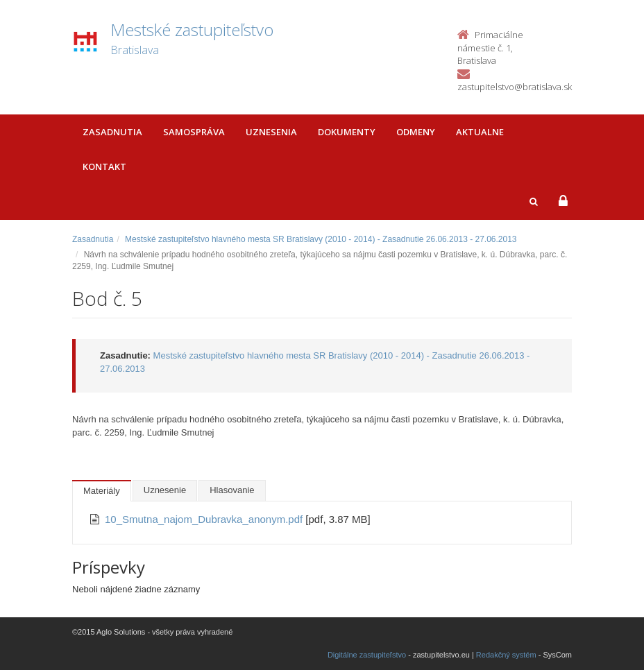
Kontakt (104, 166)
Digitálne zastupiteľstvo (367, 655)
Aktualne (480, 132)
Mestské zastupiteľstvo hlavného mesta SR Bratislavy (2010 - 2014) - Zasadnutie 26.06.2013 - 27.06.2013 (321, 239)
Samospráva (194, 132)
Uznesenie (165, 490)
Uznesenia (271, 132)
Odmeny (416, 132)
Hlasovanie (232, 490)
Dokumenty (347, 132)
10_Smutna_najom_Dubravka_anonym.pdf (205, 519)
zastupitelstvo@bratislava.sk (515, 87)
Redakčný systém (506, 655)
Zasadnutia (112, 132)
